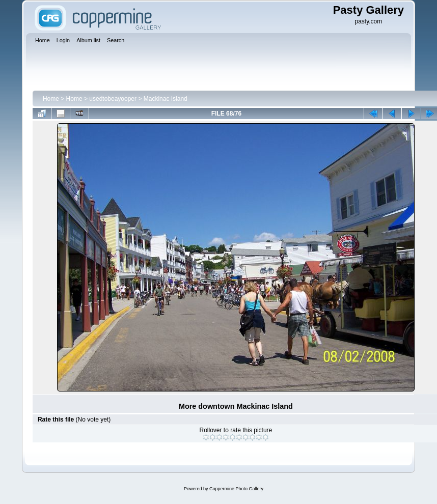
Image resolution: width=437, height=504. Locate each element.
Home (51, 99)
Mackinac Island (166, 99)
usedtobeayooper (113, 99)
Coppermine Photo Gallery (236, 489)
